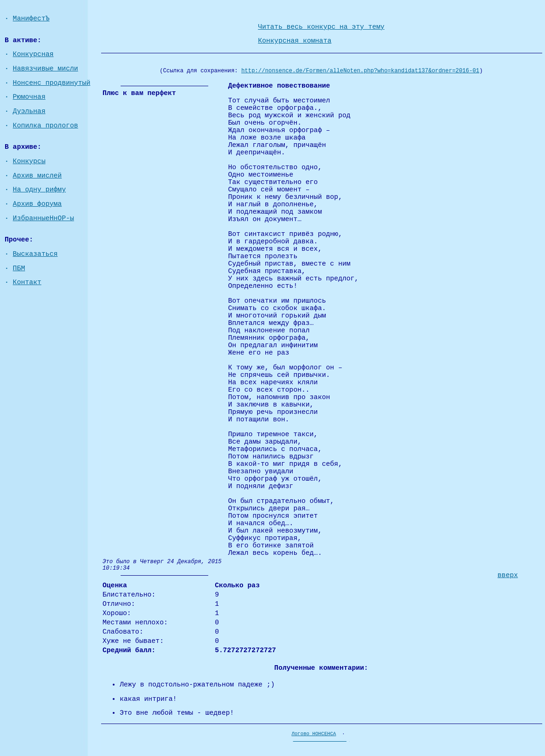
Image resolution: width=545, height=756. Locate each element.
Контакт (27, 282)
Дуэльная (29, 111)
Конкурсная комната (295, 41)
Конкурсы (29, 161)
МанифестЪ (31, 19)
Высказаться (35, 254)
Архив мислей (38, 176)
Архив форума (38, 204)
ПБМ (19, 268)
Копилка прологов (46, 126)
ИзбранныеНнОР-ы (44, 218)
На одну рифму (39, 190)
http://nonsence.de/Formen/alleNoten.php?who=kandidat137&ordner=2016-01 (360, 71)
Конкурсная (33, 54)
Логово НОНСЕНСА (314, 734)
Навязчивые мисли (46, 69)
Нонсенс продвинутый (52, 83)
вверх (508, 575)
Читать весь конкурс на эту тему (321, 27)
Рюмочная (29, 97)
